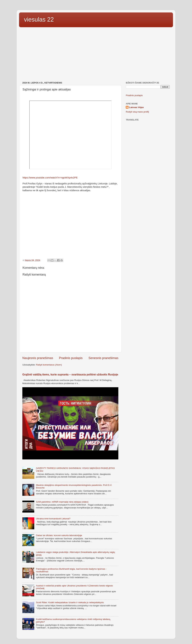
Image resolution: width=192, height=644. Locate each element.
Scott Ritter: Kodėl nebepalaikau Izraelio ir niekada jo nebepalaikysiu (70, 602)
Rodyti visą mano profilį (137, 112)
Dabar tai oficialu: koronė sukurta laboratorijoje (59, 535)
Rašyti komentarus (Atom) (49, 365)
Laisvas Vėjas (136, 107)
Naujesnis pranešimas (38, 358)
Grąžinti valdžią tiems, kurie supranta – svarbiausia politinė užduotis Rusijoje (70, 375)
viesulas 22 (39, 20)
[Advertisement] (96, 55)
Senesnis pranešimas (103, 358)
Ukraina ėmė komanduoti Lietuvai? (53, 519)
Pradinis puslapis (71, 358)
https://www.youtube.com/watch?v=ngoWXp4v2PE (50, 178)
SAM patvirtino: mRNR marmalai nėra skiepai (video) (62, 502)
